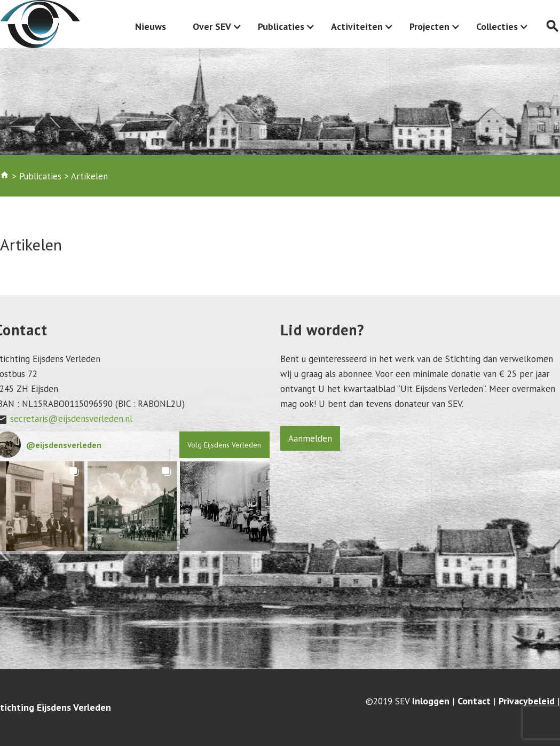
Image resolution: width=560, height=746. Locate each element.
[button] (132, 506)
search (552, 26)
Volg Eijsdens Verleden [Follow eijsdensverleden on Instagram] (224, 445)
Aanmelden (310, 438)
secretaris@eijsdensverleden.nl (71, 419)
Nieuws (151, 26)
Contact (474, 701)
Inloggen (431, 701)
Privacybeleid (527, 701)
